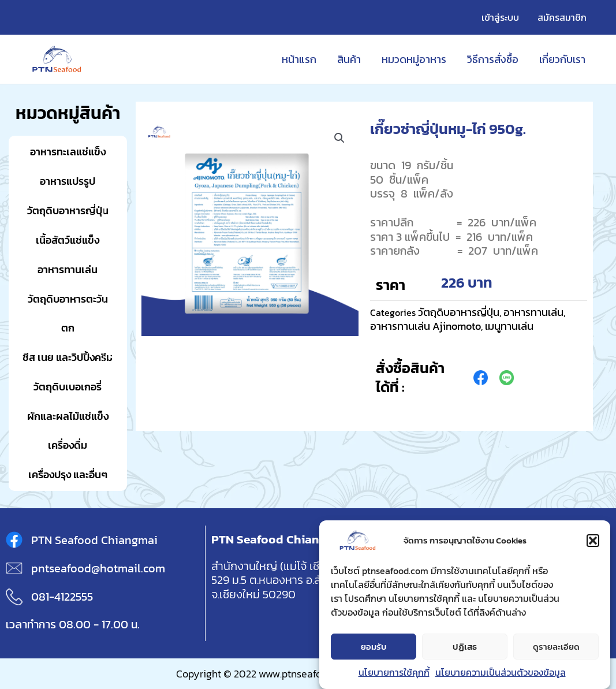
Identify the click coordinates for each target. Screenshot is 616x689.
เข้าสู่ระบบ (500, 17)
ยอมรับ (374, 648)
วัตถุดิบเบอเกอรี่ (68, 387)
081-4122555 (62, 597)
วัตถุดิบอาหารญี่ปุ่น (68, 211)
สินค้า (349, 59)
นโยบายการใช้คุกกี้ (394, 675)
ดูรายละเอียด (556, 648)
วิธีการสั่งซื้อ (493, 59)
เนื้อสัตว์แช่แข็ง (68, 240)
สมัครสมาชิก (562, 17)
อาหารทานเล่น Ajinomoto (425, 326)
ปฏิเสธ (465, 648)
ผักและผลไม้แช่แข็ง (68, 416)
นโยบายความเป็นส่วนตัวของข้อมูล (501, 675)
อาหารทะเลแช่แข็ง (68, 152)
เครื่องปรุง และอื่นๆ (68, 474)
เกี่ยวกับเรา (562, 59)
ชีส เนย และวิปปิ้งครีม (68, 357)
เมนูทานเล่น (509, 326)
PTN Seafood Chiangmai (94, 540)
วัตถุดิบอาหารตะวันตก (68, 313)
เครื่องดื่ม (68, 445)
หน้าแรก (299, 59)
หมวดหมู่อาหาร (414, 59)
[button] (593, 543)
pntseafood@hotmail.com (98, 568)
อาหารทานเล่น (68, 269)
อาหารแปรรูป (68, 181)
